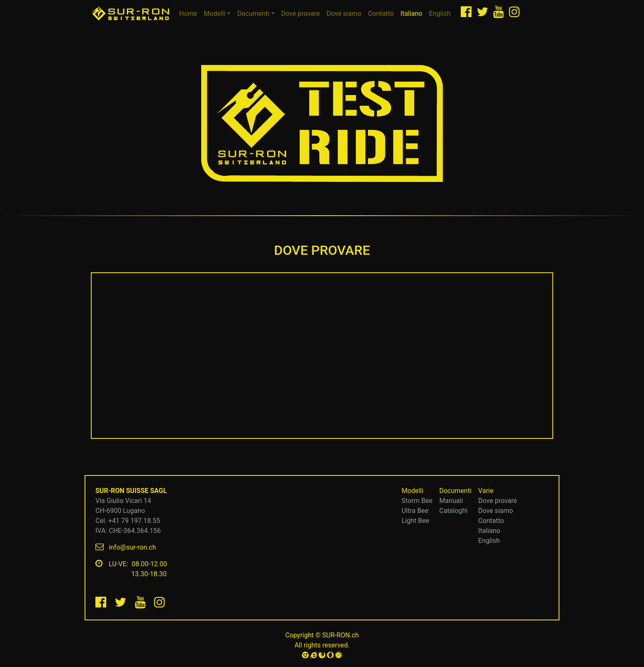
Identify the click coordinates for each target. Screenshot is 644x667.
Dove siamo (344, 14)
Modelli (409, 491)
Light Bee (415, 521)
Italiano (413, 13)
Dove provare (301, 14)
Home (190, 13)
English (440, 14)
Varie (483, 491)
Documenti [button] (253, 14)
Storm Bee (417, 501)
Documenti (452, 491)
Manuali (451, 501)
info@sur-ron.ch (132, 547)
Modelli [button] (215, 14)
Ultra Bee (415, 511)
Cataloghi (453, 511)
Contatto (381, 14)
